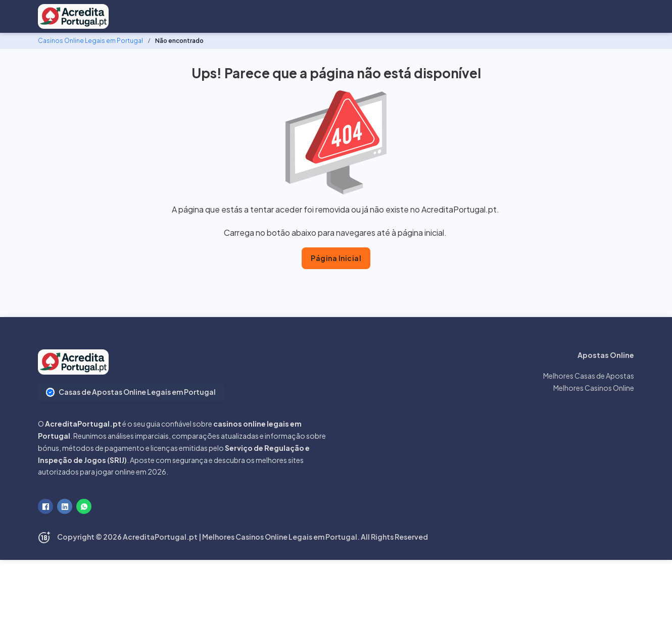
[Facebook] (45, 506)
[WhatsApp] (84, 506)
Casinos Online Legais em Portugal (90, 41)
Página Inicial (336, 258)
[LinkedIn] (65, 506)
